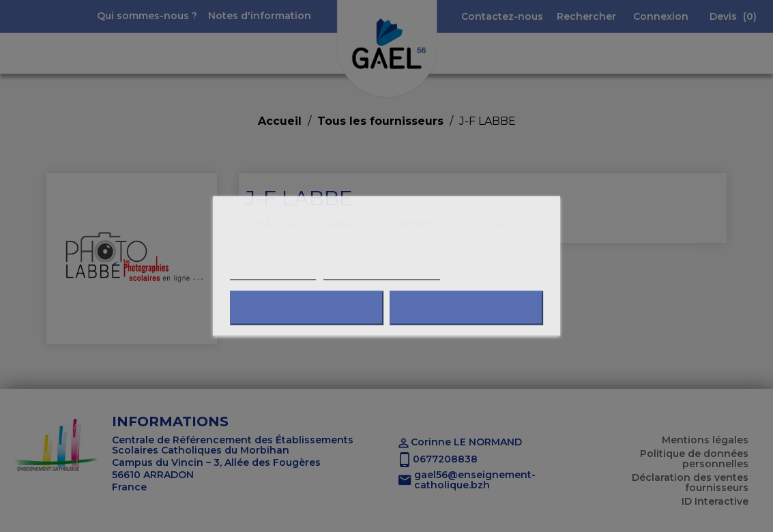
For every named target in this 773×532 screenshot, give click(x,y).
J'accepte (466, 308)
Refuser (306, 308)
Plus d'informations (273, 274)
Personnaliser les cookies (382, 274)
